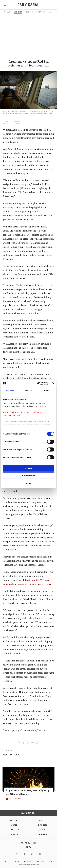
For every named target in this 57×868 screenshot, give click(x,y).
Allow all (28, 468)
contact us (40, 861)
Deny (28, 483)
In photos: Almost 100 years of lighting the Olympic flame (28, 792)
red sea (17, 754)
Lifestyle (14, 830)
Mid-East (18, 12)
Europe (29, 12)
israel (5, 754)
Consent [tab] (10, 390)
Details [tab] (29, 390)
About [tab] (47, 390)
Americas (41, 12)
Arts (43, 830)
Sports (14, 834)
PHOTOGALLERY (15, 799)
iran (11, 754)
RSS (51, 861)
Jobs (7, 861)
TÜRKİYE (43, 820)
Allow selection (28, 476)
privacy (16, 861)
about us (27, 861)
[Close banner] (53, 383)
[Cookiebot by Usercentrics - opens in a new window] (37, 383)
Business (43, 825)
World (7, 12)
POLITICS (14, 820)
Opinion (43, 834)
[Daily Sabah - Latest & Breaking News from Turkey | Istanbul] (28, 5)
